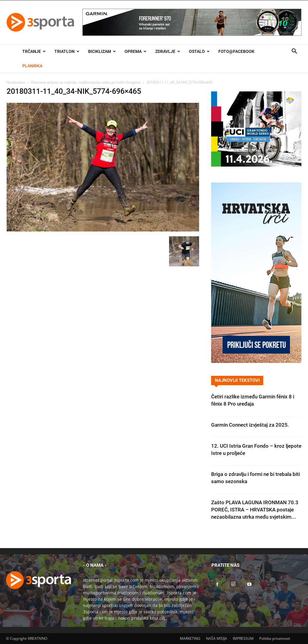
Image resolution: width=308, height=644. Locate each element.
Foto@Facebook (236, 51)
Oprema (136, 51)
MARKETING (190, 638)
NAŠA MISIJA (217, 638)
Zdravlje (168, 51)
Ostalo (199, 51)
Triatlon (67, 51)
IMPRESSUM (243, 638)
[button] (294, 52)
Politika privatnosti (275, 638)
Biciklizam (102, 51)
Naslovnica (16, 82)
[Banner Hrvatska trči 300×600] (256, 361)
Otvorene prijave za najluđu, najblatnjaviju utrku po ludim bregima (86, 82)
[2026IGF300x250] (256, 165)
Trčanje (34, 51)
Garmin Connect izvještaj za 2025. (250, 425)
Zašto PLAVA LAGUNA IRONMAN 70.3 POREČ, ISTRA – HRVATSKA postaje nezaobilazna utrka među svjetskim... (255, 510)
